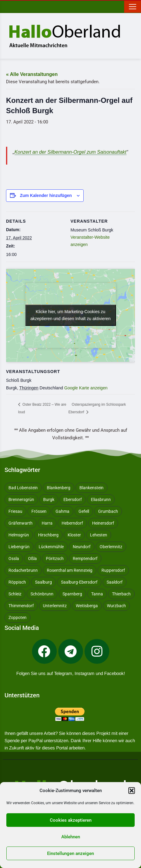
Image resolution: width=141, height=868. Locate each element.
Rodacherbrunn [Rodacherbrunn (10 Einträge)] (23, 570)
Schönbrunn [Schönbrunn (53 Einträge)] (42, 594)
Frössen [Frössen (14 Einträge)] (39, 511)
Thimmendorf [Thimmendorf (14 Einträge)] (21, 606)
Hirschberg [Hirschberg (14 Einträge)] (48, 535)
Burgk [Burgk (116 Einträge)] (49, 500)
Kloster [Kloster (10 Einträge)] (74, 535)
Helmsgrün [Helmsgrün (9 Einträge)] (19, 535)
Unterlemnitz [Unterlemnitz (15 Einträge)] (55, 606)
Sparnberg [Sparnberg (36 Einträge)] (72, 594)
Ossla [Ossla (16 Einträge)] (14, 558)
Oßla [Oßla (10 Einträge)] (32, 558)
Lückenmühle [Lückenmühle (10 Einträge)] (51, 547)
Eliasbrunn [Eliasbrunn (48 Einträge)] (101, 500)
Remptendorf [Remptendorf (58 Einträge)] (85, 558)
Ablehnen (71, 837)
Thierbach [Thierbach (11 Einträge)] (121, 594)
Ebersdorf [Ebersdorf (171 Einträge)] (73, 500)
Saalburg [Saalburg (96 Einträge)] (43, 582)
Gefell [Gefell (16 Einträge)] (84, 511)
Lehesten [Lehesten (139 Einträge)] (99, 535)
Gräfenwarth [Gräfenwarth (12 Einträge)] (21, 523)
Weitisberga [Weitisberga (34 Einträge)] (87, 606)
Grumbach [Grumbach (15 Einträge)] (108, 511)
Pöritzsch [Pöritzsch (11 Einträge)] (55, 558)
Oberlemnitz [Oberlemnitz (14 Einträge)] (111, 547)
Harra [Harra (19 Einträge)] (47, 523)
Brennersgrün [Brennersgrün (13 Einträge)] (21, 500)
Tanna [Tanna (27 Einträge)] (97, 594)
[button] (132, 791)
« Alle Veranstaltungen (32, 74)
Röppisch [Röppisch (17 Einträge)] (17, 582)
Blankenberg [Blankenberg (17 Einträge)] (59, 488)
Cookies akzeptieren (71, 820)
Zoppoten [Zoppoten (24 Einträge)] (18, 617)
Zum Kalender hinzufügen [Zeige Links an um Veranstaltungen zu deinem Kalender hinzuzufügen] (46, 195)
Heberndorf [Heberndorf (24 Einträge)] (72, 523)
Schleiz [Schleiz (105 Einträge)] (15, 594)
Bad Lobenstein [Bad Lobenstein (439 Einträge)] (23, 488)
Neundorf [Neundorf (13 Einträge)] (82, 547)
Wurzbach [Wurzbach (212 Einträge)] (116, 606)
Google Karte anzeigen (86, 388)
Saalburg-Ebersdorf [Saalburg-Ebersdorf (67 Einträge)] (79, 582)
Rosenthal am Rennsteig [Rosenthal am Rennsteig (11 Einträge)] (70, 570)
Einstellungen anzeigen (70, 853)
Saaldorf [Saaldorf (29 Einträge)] (115, 582)
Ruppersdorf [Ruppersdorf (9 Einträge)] (113, 570)
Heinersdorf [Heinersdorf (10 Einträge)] (103, 523)
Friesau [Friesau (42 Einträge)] (15, 511)
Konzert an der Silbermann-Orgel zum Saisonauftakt (70, 152)
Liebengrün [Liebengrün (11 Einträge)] (19, 547)
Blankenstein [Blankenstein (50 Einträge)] (91, 488)
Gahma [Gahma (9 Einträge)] (62, 511)
